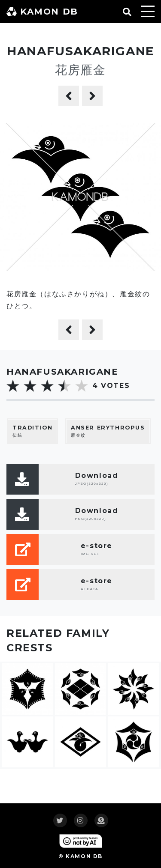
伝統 (32, 431)
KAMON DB (42, 12)
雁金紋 (108, 431)
